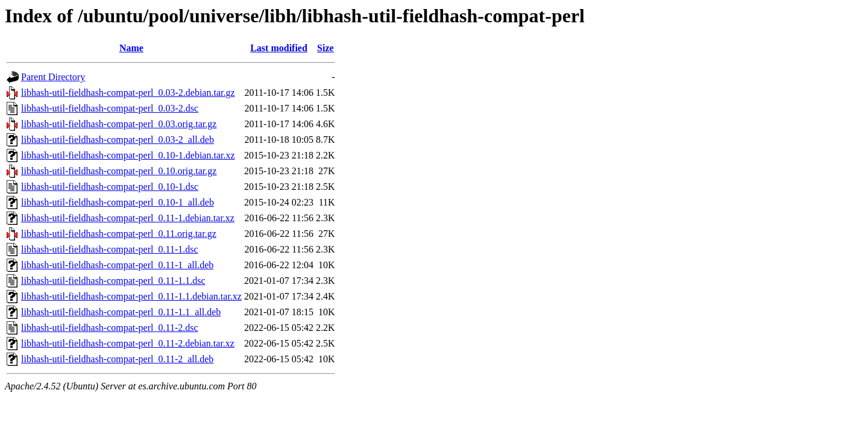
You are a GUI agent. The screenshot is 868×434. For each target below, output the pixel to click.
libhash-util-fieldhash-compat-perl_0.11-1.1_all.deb (121, 312)
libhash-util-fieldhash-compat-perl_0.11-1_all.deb (117, 265)
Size (325, 48)
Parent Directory (53, 77)
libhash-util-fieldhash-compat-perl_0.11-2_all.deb (117, 359)
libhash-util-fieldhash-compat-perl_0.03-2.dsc (110, 108)
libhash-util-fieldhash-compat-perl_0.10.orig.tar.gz (119, 171)
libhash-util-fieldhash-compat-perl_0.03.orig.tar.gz (119, 124)
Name (131, 48)
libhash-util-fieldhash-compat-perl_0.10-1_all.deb (118, 202)
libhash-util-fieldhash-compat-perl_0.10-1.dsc (110, 187)
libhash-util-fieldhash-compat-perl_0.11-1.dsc (110, 249)
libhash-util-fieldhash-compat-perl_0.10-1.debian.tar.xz (128, 155)
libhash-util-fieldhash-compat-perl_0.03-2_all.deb (118, 140)
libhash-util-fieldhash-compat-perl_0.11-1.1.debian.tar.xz (131, 296)
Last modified (279, 48)
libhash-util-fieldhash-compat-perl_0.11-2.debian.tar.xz (128, 343)
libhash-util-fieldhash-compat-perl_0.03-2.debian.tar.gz (128, 93)
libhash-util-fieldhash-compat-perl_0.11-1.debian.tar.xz (128, 218)
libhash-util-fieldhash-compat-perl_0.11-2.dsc (110, 328)
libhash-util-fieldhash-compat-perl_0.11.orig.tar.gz (119, 234)
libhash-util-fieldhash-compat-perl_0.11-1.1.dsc (113, 281)
